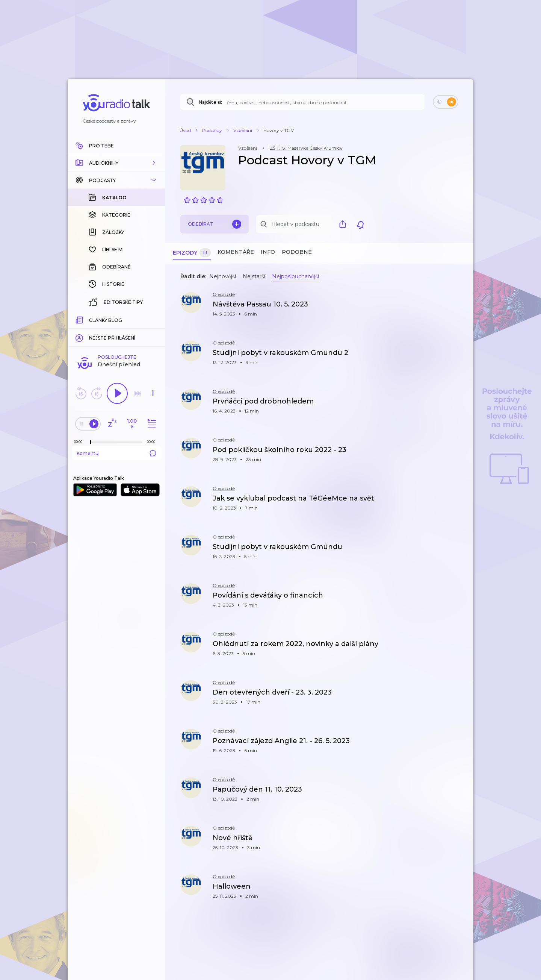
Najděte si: (210, 102)
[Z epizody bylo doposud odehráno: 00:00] (80, 319)
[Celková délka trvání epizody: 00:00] (153, 319)
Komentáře (236, 252)
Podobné (297, 252)
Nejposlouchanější (295, 276)
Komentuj (116, 331)
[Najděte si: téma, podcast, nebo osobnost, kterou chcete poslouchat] (302, 102)
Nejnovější (223, 276)
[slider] (91, 320)
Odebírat (215, 224)
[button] (116, 163)
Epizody (192, 253)
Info (268, 252)
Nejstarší (254, 276)
